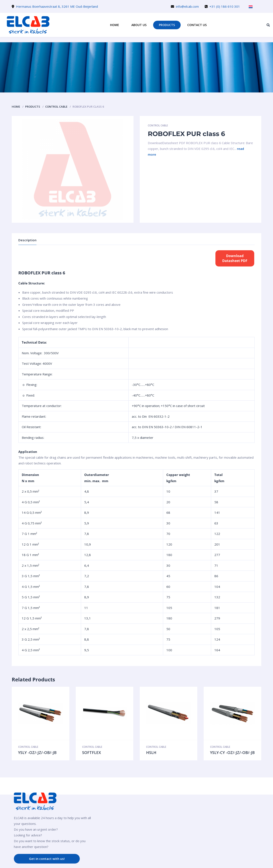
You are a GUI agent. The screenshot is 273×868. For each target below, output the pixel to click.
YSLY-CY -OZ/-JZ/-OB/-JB (232, 752)
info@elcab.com (187, 6)
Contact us (197, 25)
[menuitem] (251, 7)
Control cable (56, 107)
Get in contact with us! (47, 859)
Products (167, 25)
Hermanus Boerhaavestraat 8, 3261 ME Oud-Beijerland (57, 6)
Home (115, 25)
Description (27, 240)
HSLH (151, 752)
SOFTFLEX (91, 752)
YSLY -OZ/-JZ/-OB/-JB (37, 752)
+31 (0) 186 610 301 (225, 6)
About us (139, 25)
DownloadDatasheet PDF (235, 258)
